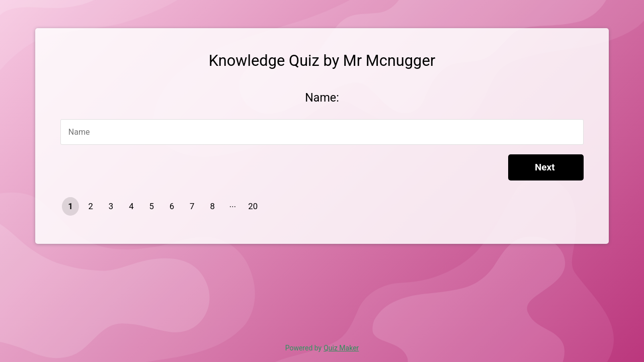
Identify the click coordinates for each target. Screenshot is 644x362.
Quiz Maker (341, 348)
